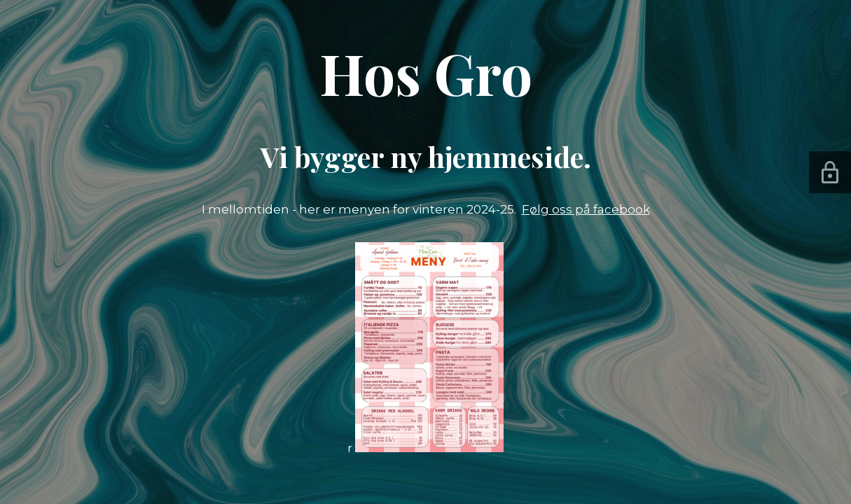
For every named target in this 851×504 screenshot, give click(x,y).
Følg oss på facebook (586, 209)
